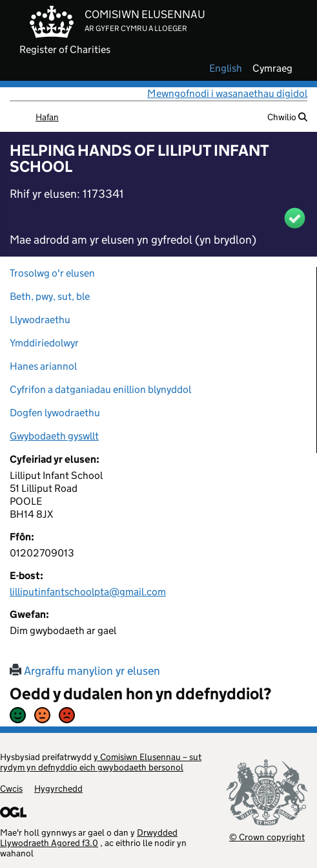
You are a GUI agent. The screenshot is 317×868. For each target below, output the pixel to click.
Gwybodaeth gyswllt (54, 436)
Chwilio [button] (287, 117)
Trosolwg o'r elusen (52, 273)
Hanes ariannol (43, 366)
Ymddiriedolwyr (44, 343)
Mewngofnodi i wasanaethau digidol (227, 93)
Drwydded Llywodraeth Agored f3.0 (89, 838)
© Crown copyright (267, 837)
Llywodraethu (40, 320)
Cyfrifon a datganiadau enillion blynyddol (100, 389)
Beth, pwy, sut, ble (50, 296)
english (226, 69)
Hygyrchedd (58, 789)
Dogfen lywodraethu (55, 413)
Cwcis (11, 789)
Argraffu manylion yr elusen (85, 671)
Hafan (47, 117)
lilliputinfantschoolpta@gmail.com (88, 592)
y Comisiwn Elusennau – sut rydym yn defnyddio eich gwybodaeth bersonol (101, 762)
